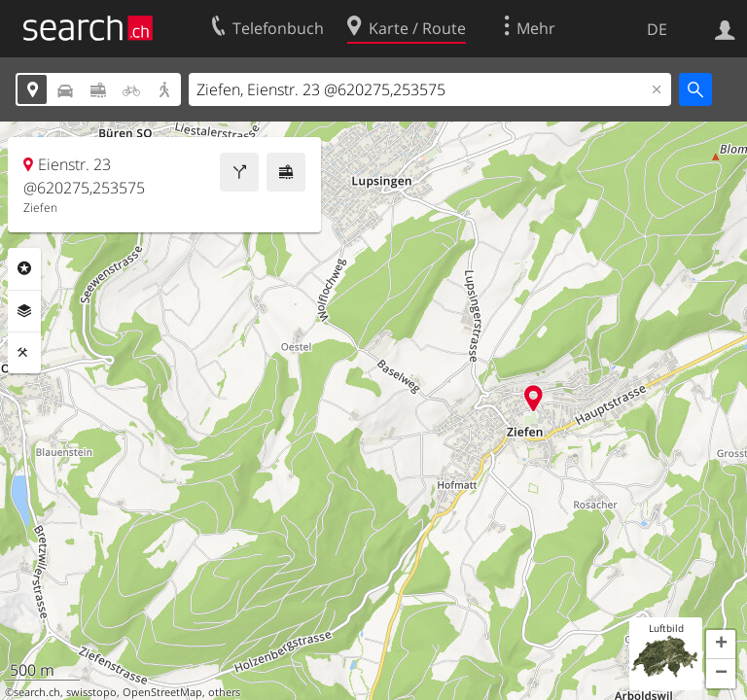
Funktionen (24, 353)
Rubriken (24, 268)
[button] (721, 645)
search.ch (37, 692)
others (224, 692)
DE (657, 29)
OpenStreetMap (162, 692)
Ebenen (24, 311)
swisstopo (91, 692)
